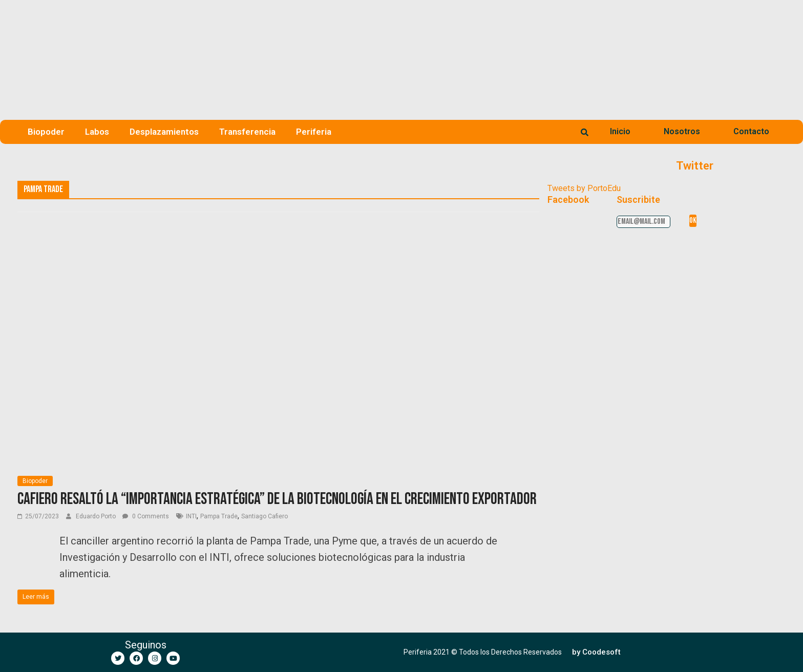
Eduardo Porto (97, 516)
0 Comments (146, 516)
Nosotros (682, 131)
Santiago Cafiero (265, 516)
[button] (596, 652)
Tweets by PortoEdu (584, 188)
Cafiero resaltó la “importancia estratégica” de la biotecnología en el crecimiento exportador (277, 499)
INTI (191, 516)
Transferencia (247, 132)
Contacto (751, 131)
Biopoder (46, 132)
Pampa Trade (219, 516)
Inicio (620, 131)
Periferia (314, 132)
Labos (97, 132)
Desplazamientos (164, 132)
